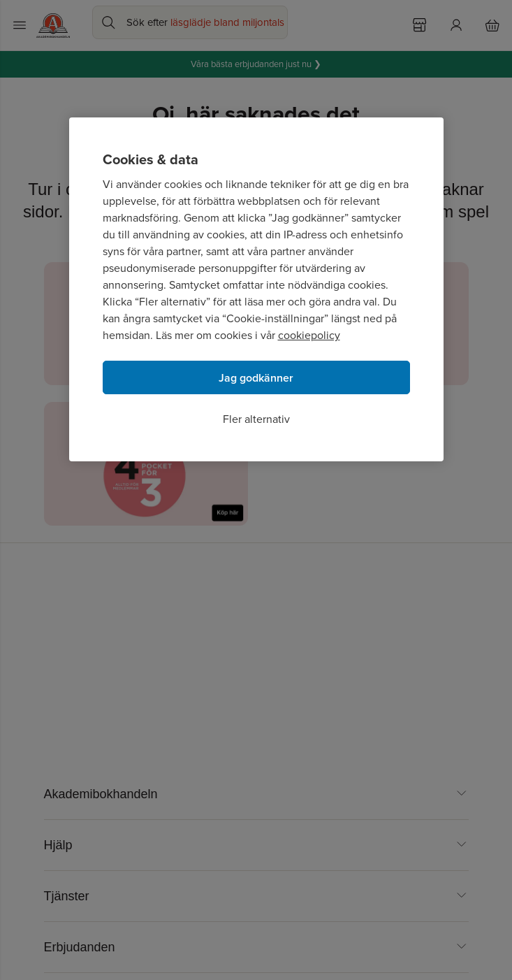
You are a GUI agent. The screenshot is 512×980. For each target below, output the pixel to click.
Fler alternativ (256, 419)
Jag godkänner (256, 378)
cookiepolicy (309, 335)
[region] (256, 289)
